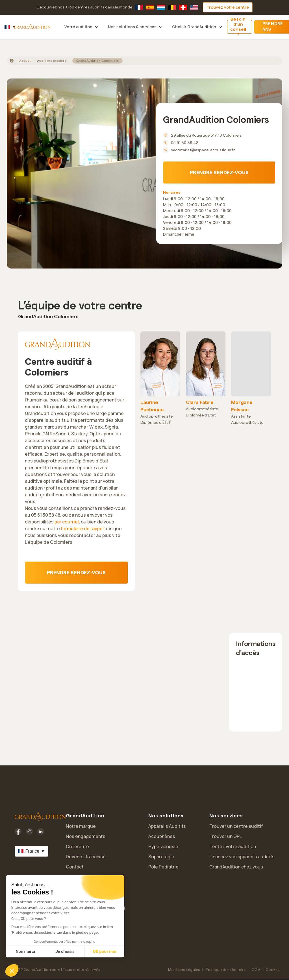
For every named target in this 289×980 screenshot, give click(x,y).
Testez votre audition (233, 846)
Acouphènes (162, 836)
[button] (12, 970)
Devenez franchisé (86, 857)
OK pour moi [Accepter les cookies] (105, 952)
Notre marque (81, 826)
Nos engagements (86, 836)
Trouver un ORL (226, 836)
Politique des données (226, 970)
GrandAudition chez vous (236, 867)
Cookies (273, 970)
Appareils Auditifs (167, 826)
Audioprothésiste (52, 61)
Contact (75, 867)
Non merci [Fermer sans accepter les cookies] (25, 952)
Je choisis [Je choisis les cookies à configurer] (65, 952)
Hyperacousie (163, 846)
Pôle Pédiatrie (163, 867)
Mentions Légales (184, 970)
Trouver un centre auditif (236, 826)
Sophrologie (161, 857)
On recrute (77, 846)
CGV (256, 970)
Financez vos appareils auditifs (242, 857)
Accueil (25, 61)
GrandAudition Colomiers (97, 61)
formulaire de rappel (82, 529)
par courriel (67, 522)
